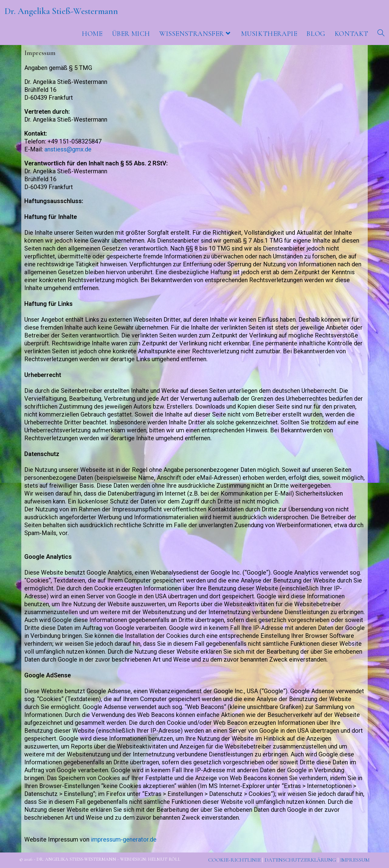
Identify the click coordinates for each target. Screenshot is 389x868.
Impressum (355, 860)
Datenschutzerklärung (300, 860)
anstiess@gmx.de (68, 149)
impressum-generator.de (124, 839)
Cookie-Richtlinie (234, 860)
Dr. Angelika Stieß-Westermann (61, 11)
